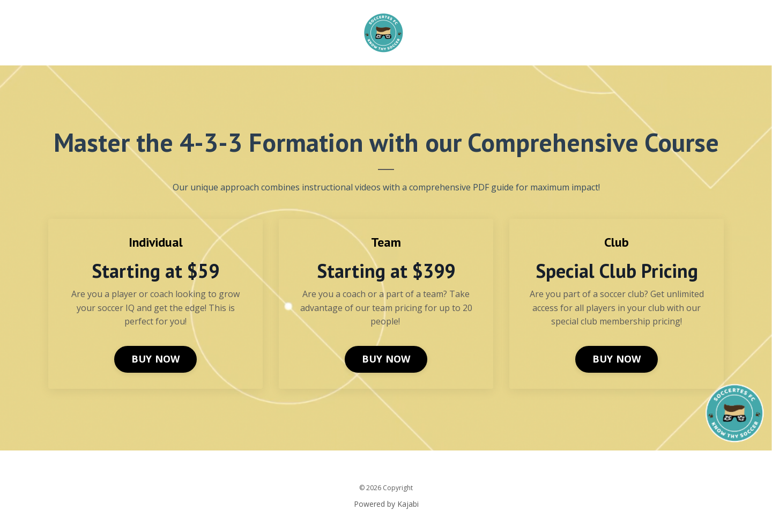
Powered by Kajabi (386, 504)
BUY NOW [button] (156, 359)
